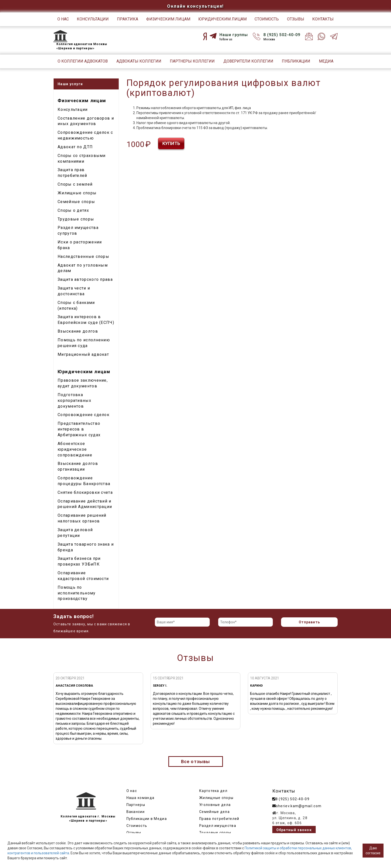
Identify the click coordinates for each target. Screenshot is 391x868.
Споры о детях (73, 210)
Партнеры (136, 805)
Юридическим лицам (222, 19)
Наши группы (234, 35)
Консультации (93, 19)
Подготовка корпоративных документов (74, 400)
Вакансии (136, 812)
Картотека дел (213, 791)
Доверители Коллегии (248, 61)
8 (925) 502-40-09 (282, 35)
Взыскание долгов (78, 331)
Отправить (309, 622)
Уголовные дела (215, 805)
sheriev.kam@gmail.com (297, 806)
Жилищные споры (77, 193)
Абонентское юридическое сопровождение (75, 449)
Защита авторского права (85, 279)
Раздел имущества (218, 826)
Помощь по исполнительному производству (77, 593)
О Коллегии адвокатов (83, 61)
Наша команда (141, 798)
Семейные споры (76, 202)
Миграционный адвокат (83, 354)
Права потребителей (219, 819)
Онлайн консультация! (195, 6)
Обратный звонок (294, 830)
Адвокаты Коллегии (139, 61)
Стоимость (267, 19)
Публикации (296, 61)
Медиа (326, 61)
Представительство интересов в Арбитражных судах (79, 429)
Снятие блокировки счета (85, 492)
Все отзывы (196, 761)
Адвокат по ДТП (75, 147)
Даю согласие (373, 851)
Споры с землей (75, 184)
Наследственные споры (83, 256)
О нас (63, 19)
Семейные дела (214, 812)
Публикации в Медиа (147, 819)
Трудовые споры (76, 219)
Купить (171, 143)
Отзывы (296, 19)
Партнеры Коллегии (192, 61)
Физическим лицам (168, 19)
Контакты (323, 19)
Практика (128, 19)
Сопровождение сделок (84, 415)
